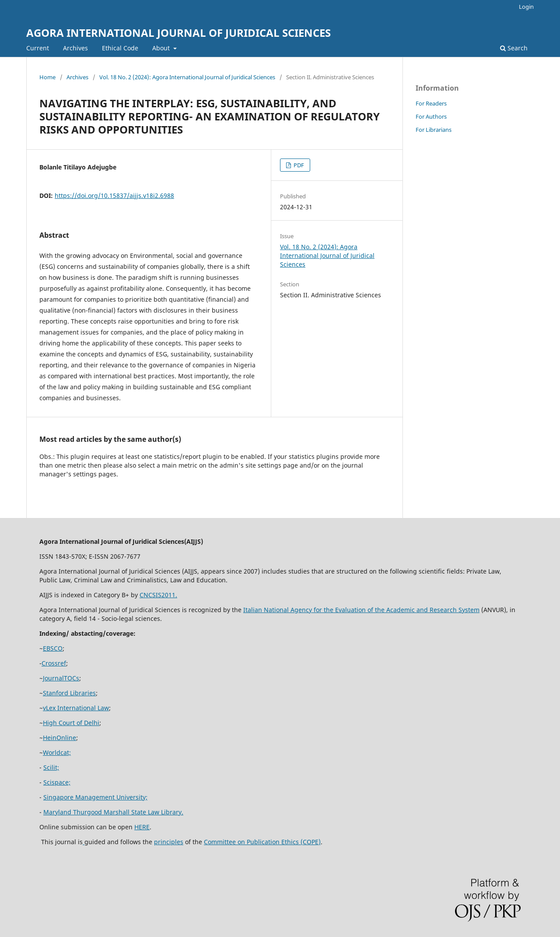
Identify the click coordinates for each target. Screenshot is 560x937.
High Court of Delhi (71, 723)
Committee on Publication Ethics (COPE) (262, 842)
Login (526, 7)
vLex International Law (76, 708)
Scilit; (51, 767)
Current (38, 48)
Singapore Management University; (95, 797)
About (162, 48)
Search (514, 48)
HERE (142, 827)
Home (47, 77)
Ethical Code (120, 48)
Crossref (54, 663)
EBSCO (53, 648)
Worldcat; (57, 752)
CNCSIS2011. (158, 595)
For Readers (431, 103)
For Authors (431, 116)
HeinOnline (59, 738)
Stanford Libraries (69, 693)
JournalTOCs (61, 678)
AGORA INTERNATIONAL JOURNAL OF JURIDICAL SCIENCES (178, 33)
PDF (298, 165)
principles (169, 842)
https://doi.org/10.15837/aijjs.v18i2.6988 (114, 196)
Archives (75, 48)
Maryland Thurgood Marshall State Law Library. (113, 812)
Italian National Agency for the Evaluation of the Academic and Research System (361, 610)
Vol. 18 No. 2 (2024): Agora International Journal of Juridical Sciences (187, 77)
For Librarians (434, 130)
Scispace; (57, 782)
